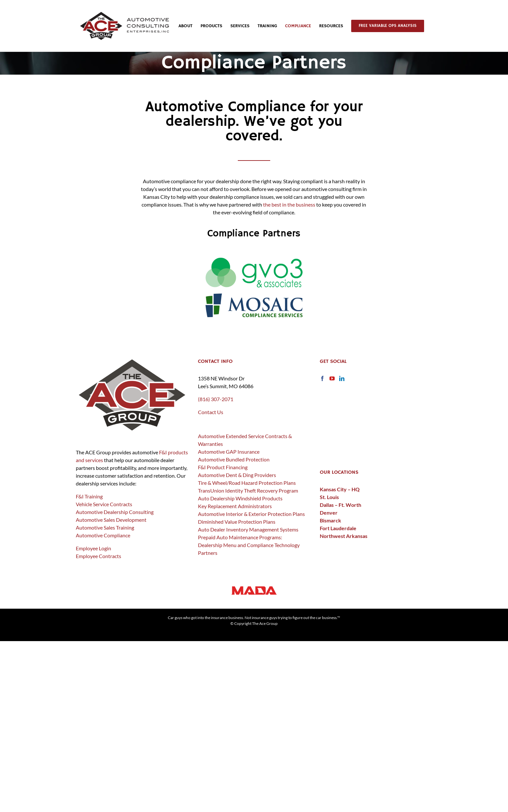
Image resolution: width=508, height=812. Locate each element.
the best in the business (289, 204)
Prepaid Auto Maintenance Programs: (240, 537)
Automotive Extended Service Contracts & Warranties (245, 440)
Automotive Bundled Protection (234, 459)
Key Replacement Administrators (235, 506)
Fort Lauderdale (338, 528)
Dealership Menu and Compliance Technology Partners (249, 549)
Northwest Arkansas (344, 536)
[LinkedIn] (342, 378)
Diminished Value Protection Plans (237, 522)
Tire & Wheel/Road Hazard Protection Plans (247, 483)
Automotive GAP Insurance (229, 452)
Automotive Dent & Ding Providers (237, 475)
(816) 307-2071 (216, 399)
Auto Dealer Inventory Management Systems (248, 529)
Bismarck (330, 520)
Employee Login (93, 548)
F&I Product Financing (223, 467)
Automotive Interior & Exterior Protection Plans (251, 514)
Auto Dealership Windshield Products (240, 498)
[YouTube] (332, 378)
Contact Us (211, 412)
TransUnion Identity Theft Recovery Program (248, 490)
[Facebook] (322, 378)
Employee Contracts (98, 556)
